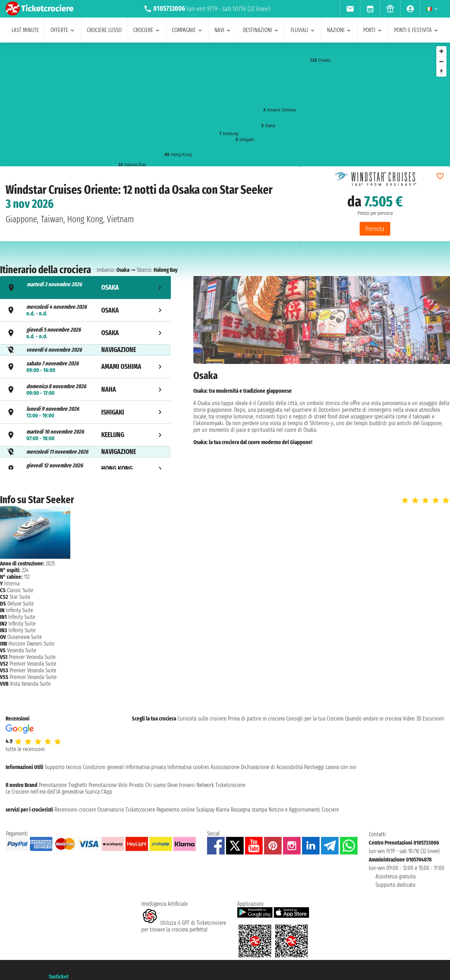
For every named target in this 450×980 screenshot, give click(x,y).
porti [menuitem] (373, 30)
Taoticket (59, 977)
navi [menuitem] (223, 30)
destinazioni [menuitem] (261, 30)
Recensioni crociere (75, 810)
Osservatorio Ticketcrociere (126, 810)
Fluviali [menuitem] (303, 30)
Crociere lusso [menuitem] (104, 30)
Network (205, 785)
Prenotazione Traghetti (63, 785)
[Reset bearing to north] (441, 72)
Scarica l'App (99, 792)
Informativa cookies (188, 767)
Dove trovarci (181, 785)
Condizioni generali (104, 767)
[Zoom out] (441, 61)
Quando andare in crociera (373, 719)
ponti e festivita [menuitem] (416, 30)
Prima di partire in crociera (256, 719)
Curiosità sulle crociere (202, 719)
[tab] (85, 287)
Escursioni (433, 719)
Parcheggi (314, 767)
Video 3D (412, 719)
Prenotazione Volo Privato (116, 785)
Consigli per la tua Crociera (315, 719)
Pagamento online (176, 810)
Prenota (375, 229)
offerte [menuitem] (63, 30)
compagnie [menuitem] (187, 30)
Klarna (223, 810)
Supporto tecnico (63, 767)
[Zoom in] (441, 51)
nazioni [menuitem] (339, 30)
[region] (225, 113)
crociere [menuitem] (147, 30)
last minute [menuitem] (25, 30)
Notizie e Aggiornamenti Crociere (304, 810)
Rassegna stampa (249, 810)
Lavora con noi (341, 767)
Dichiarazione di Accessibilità (272, 767)
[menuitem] (350, 9)
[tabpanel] (322, 374)
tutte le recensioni (25, 749)
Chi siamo (156, 785)
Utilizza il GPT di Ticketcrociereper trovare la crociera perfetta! (184, 926)
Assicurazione (225, 767)
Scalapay (205, 810)
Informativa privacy (146, 767)
